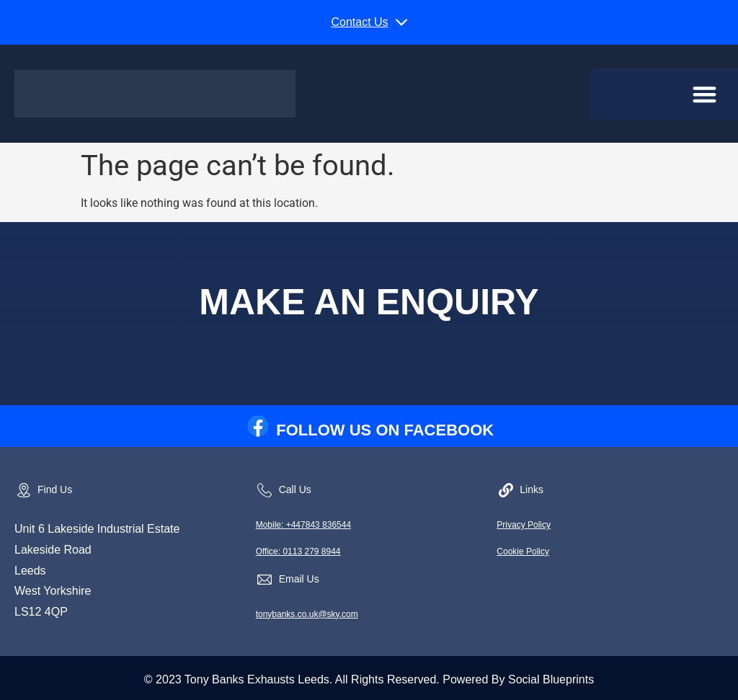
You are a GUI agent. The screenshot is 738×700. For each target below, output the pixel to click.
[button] (369, 22)
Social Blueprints (551, 679)
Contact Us (359, 22)
